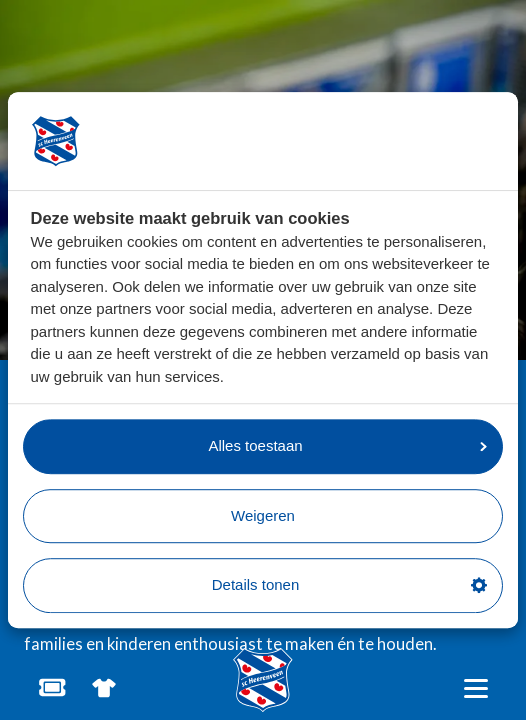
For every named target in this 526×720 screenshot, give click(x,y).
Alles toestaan (347, 445)
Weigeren (263, 515)
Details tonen (349, 584)
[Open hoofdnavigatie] (475, 688)
